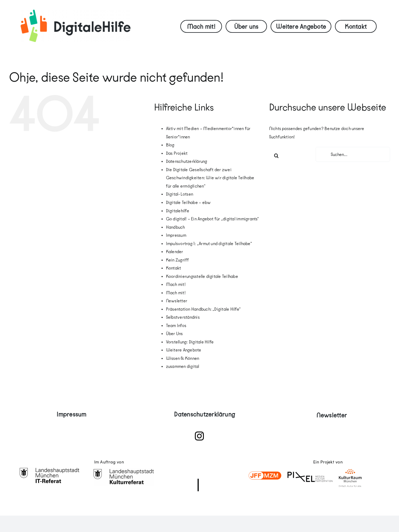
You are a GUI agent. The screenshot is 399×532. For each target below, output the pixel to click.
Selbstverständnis (183, 317)
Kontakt (174, 268)
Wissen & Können (183, 358)
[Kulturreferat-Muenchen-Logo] (124, 470)
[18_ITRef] (49, 470)
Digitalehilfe (178, 211)
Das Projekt (177, 153)
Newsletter (177, 301)
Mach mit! (176, 284)
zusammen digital (183, 366)
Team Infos (176, 326)
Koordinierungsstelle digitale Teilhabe (202, 276)
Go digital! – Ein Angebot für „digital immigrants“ (213, 219)
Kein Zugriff (178, 260)
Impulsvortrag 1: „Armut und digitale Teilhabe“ (209, 244)
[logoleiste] (309, 464)
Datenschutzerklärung (187, 161)
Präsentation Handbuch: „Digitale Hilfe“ (203, 309)
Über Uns (174, 334)
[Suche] (277, 156)
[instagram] (199, 436)
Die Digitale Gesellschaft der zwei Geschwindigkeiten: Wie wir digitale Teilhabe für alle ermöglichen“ (210, 178)
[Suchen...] (353, 154)
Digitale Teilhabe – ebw (188, 203)
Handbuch (176, 227)
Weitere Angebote (184, 350)
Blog (170, 145)
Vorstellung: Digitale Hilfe (190, 342)
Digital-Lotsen (180, 194)
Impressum (176, 235)
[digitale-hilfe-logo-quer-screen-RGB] (75, 12)
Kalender (175, 252)
